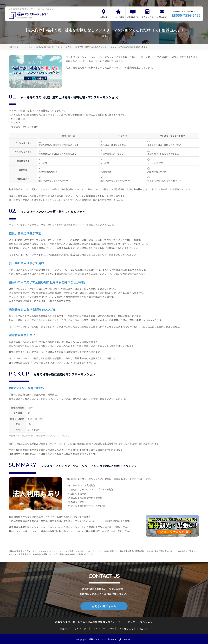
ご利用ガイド (133, 17)
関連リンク (66, 628)
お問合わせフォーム (104, 606)
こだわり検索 (118, 17)
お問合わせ (162, 17)
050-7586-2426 (188, 15)
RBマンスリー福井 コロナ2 (27, 388)
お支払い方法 (148, 17)
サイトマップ (82, 628)
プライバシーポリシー (103, 628)
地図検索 (104, 17)
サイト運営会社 (125, 628)
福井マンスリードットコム (34, 255)
